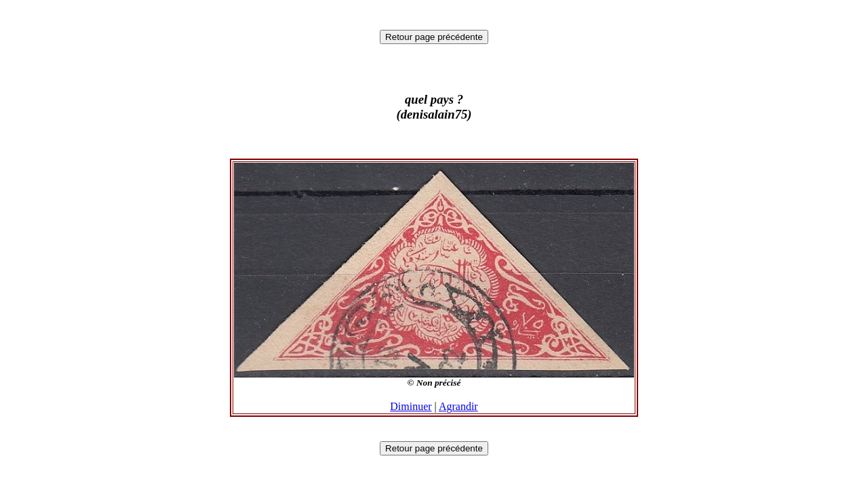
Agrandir (458, 406)
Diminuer (411, 406)
